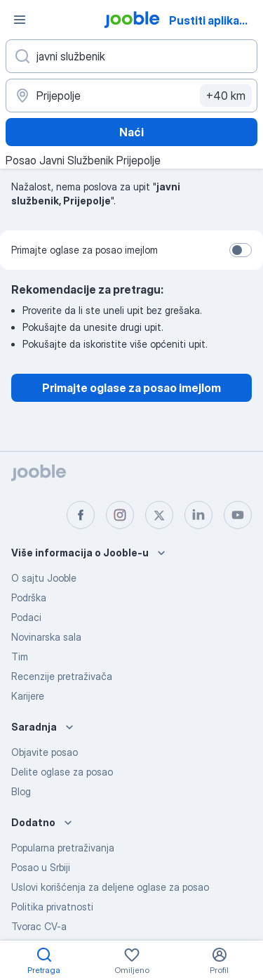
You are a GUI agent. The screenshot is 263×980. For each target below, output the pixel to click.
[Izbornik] (20, 20)
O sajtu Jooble (44, 578)
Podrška (29, 597)
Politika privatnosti (52, 907)
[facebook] (81, 515)
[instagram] (120, 515)
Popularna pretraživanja (63, 848)
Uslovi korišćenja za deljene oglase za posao (110, 887)
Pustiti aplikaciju (214, 20)
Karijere (28, 696)
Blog (21, 791)
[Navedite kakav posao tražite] (131, 56)
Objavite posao (45, 752)
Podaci (26, 617)
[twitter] (159, 515)
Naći (131, 132)
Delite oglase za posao (62, 772)
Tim (20, 656)
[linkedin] (198, 515)
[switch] (241, 250)
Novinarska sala (46, 637)
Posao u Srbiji (41, 867)
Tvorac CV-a (39, 926)
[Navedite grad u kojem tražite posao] (131, 96)
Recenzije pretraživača (62, 676)
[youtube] (238, 515)
